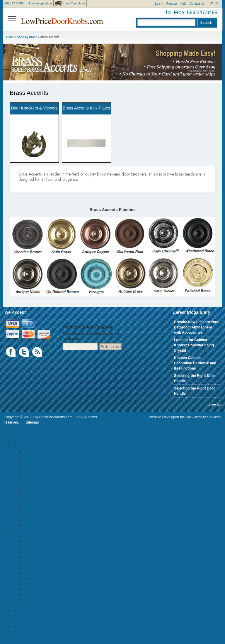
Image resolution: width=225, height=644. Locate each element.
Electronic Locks (36, 473)
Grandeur (31, 563)
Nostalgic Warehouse (40, 573)
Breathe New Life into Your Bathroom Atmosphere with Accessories (196, 327)
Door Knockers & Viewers (34, 108)
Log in (159, 4)
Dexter (29, 552)
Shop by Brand (27, 37)
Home (10, 37)
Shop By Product (25, 446)
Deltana (29, 547)
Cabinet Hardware (38, 494)
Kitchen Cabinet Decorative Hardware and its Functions (195, 363)
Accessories (33, 499)
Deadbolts (31, 462)
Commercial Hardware (41, 510)
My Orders (20, 637)
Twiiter (24, 352)
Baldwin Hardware (38, 536)
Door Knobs (33, 452)
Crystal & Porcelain (38, 483)
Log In (17, 431)
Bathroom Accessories (41, 515)
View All (214, 405)
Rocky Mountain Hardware (44, 589)
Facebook (11, 352)
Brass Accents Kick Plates (86, 108)
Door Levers (33, 457)
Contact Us (197, 4)
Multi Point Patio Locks (41, 505)
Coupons (19, 626)
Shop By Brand (24, 531)
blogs (37, 352)
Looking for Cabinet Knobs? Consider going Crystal (194, 345)
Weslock (30, 594)
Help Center (21, 621)
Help (184, 4)
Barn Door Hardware (40, 520)
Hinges (29, 489)
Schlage (30, 584)
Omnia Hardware (37, 579)
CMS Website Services (203, 417)
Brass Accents (35, 542)
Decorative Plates (37, 478)
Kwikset (29, 568)
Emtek (28, 557)
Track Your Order (74, 3)
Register (172, 4)
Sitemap (32, 422)
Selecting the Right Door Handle (195, 378)
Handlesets (32, 468)
